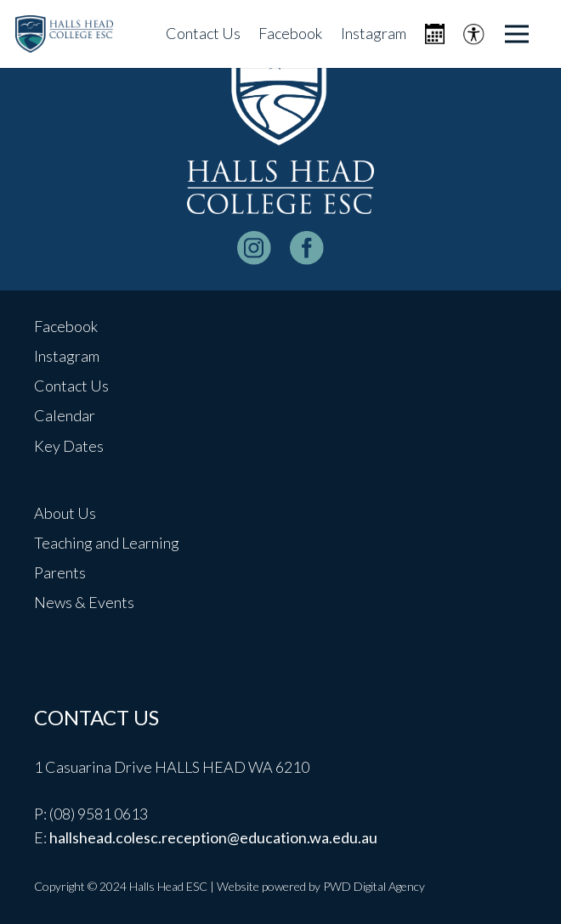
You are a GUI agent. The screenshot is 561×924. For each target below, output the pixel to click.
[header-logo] (64, 34)
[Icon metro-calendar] (435, 34)
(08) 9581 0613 (99, 814)
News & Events (84, 602)
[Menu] (517, 34)
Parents (60, 572)
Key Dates (69, 446)
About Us (65, 513)
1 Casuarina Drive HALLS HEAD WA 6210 (172, 767)
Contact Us (71, 386)
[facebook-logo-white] (307, 248)
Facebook (66, 326)
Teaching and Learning (107, 543)
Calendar (65, 415)
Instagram (67, 356)
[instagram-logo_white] (254, 248)
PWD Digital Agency (374, 886)
